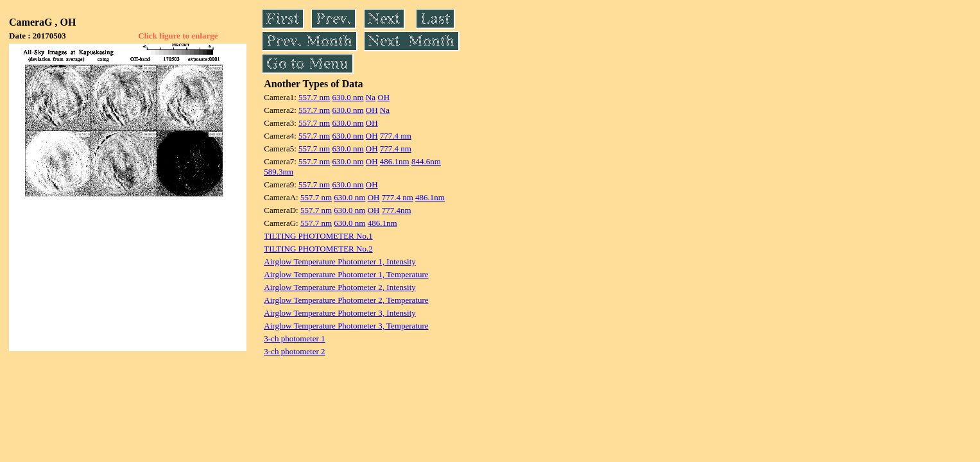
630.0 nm (348, 97)
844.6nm (426, 161)
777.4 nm (396, 136)
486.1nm (395, 161)
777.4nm (397, 210)
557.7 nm (314, 97)
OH (383, 97)
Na (371, 97)
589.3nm (279, 172)
